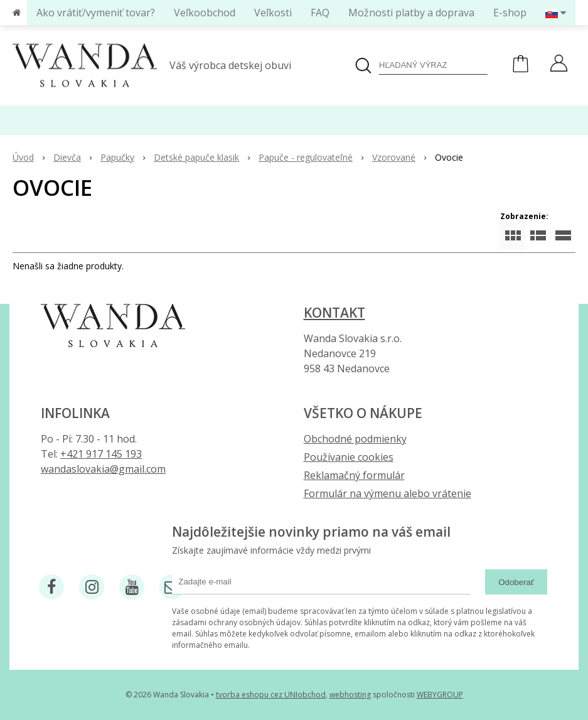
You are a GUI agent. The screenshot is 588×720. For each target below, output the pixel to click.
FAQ (320, 13)
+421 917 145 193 (101, 454)
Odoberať (516, 582)
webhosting (350, 695)
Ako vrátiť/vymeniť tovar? (96, 13)
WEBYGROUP (440, 695)
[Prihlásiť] (559, 65)
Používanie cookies (349, 457)
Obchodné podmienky (355, 439)
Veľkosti (273, 13)
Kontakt (334, 313)
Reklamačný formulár (354, 475)
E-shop (510, 13)
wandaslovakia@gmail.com (103, 469)
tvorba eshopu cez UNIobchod (271, 695)
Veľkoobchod (205, 13)
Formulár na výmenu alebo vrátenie (388, 493)
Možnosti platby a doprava (411, 13)
